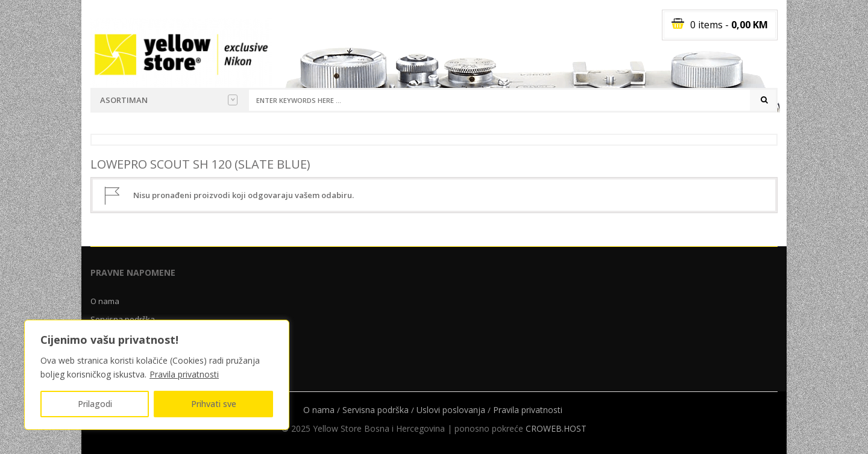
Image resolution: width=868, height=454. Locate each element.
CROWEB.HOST (556, 428)
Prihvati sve (214, 404)
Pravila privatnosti (184, 374)
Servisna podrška (376, 410)
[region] (157, 375)
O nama (105, 301)
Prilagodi (95, 404)
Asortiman (169, 100)
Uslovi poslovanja (451, 410)
